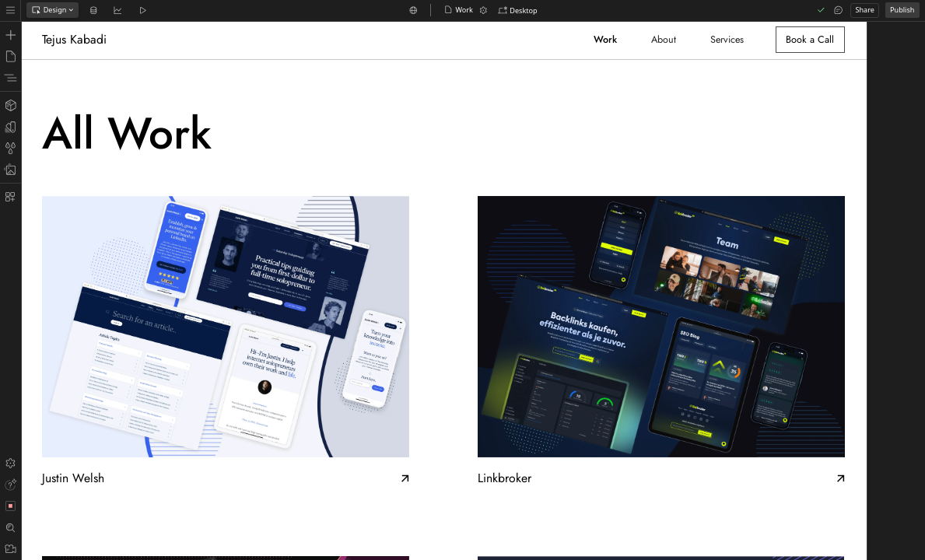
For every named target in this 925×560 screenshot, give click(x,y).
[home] (77, 40)
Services (727, 40)
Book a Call (810, 40)
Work (605, 40)
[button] (518, 11)
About (664, 40)
